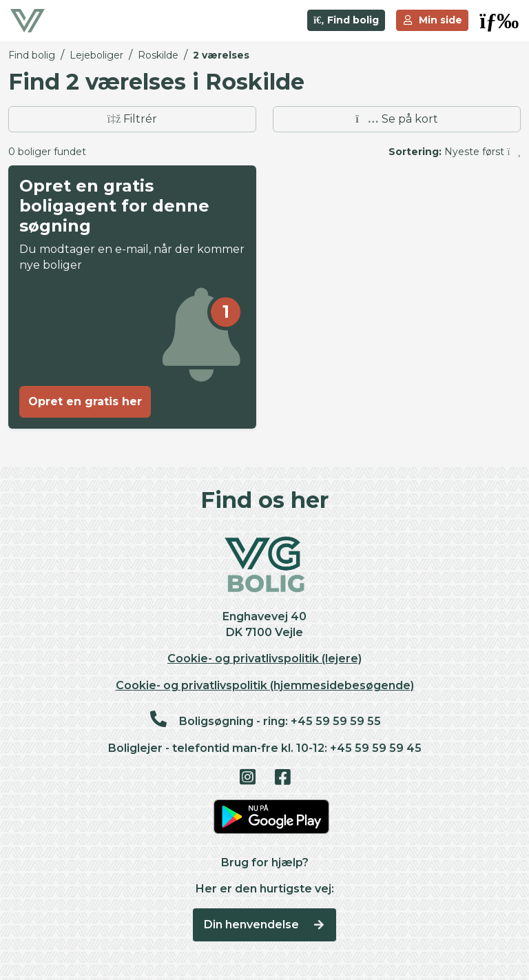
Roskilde (158, 55)
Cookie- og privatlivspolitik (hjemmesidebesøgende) (265, 685)
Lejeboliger (96, 55)
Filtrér (133, 119)
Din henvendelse (265, 925)
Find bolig (346, 20)
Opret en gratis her (85, 401)
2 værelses (221, 55)
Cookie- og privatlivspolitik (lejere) (264, 659)
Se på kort (396, 119)
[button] (499, 21)
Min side (433, 20)
